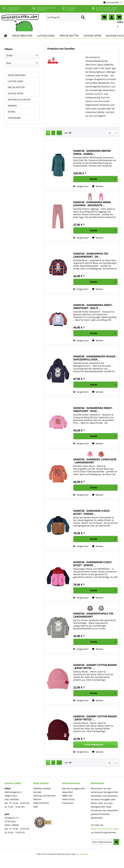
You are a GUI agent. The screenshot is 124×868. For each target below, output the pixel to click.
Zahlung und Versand (44, 796)
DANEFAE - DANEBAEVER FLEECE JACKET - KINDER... (92, 564)
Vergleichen (81, 186)
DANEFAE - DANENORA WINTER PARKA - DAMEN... (92, 152)
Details (103, 179)
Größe (9, 55)
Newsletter (68, 792)
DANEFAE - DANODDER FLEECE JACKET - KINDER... (91, 512)
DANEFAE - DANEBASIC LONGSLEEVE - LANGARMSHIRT (95, 461)
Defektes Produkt (42, 788)
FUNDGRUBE (14, 118)
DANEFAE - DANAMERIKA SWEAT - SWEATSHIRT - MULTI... (93, 307)
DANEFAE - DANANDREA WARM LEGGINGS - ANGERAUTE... (92, 204)
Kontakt (37, 792)
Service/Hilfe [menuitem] (112, 3)
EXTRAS (12, 112)
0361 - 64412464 (113, 8)
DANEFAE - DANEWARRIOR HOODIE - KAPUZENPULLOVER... (95, 358)
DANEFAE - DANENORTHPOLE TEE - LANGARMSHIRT (94, 615)
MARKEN (12, 106)
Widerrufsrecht (41, 803)
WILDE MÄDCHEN (17, 75)
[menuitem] (66, 19)
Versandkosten (82, 854)
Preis (9, 63)
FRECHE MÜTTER (16, 87)
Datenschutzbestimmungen (105, 829)
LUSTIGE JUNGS (16, 81)
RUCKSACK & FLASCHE (19, 100)
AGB (35, 807)
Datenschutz (68, 799)
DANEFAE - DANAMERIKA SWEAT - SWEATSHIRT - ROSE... (93, 410)
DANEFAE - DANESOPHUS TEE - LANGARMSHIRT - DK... (91, 255)
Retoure (37, 799)
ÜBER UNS (67, 796)
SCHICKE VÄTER (16, 93)
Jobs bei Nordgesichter (74, 788)
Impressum (68, 803)
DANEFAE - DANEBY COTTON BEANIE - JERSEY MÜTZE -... (95, 667)
